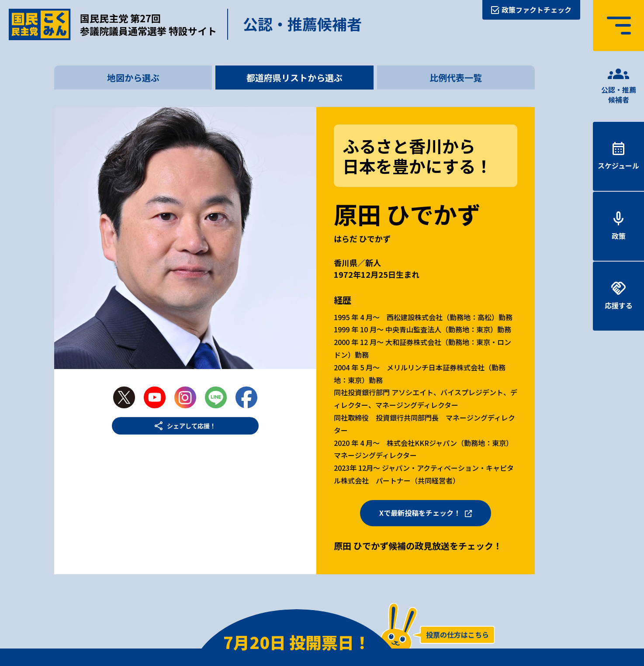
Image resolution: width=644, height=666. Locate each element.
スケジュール (618, 166)
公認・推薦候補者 (619, 94)
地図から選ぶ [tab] (133, 78)
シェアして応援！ (191, 426)
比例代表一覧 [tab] (456, 78)
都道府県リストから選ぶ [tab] (294, 78)
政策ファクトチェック (537, 10)
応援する (619, 305)
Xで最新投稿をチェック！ (420, 513)
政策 (619, 236)
